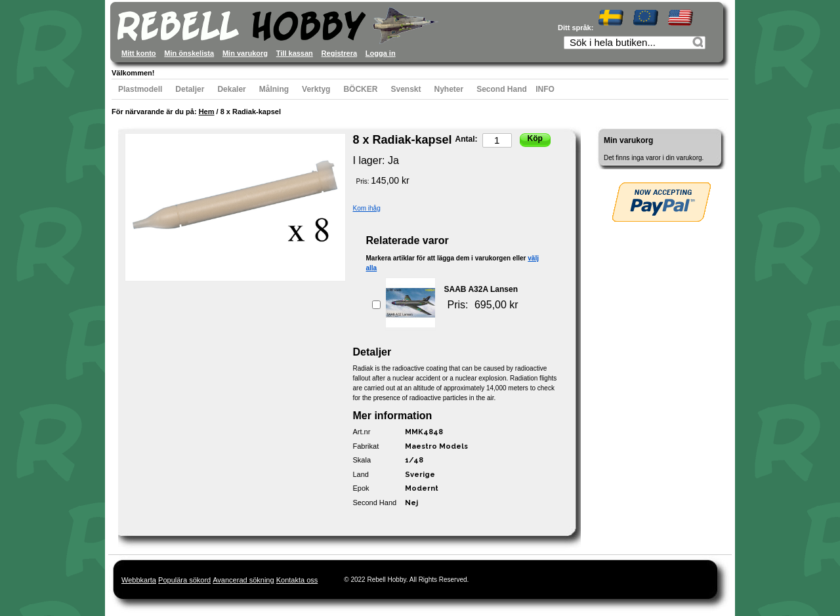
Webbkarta (139, 580)
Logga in (381, 53)
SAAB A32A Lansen (481, 289)
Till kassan (295, 53)
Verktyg (316, 89)
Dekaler (231, 89)
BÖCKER (360, 89)
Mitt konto (139, 53)
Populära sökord (184, 580)
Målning (274, 89)
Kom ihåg (367, 208)
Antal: (467, 139)
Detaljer (190, 89)
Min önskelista (189, 53)
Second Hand (502, 89)
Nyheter (449, 89)
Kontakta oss (297, 580)
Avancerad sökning (243, 580)
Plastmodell (140, 89)
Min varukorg (245, 53)
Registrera (339, 53)
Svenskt (406, 89)
